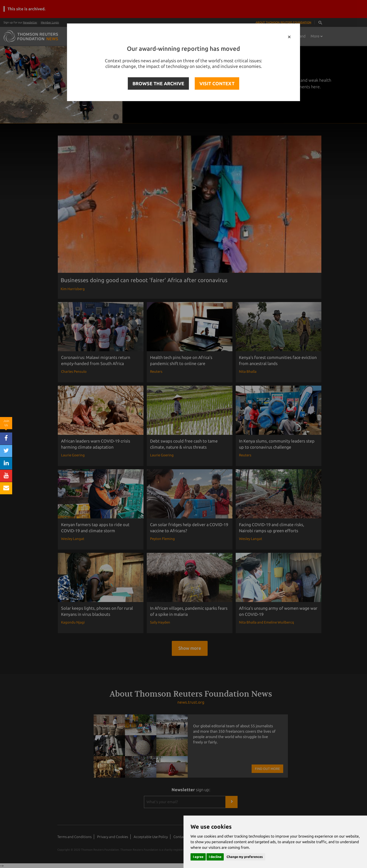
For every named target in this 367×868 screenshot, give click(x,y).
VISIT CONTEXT (217, 83)
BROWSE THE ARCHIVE (158, 83)
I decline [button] (215, 857)
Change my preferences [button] (245, 857)
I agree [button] (198, 857)
